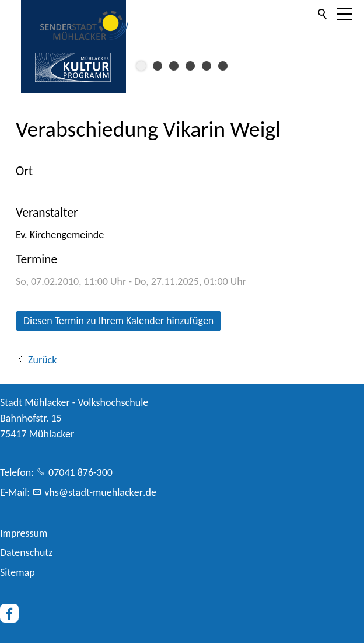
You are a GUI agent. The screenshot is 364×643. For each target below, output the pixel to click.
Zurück (42, 360)
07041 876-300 (80, 472)
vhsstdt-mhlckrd (100, 492)
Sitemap (17, 572)
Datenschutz (26, 552)
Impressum (24, 533)
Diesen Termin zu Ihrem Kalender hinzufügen (118, 321)
